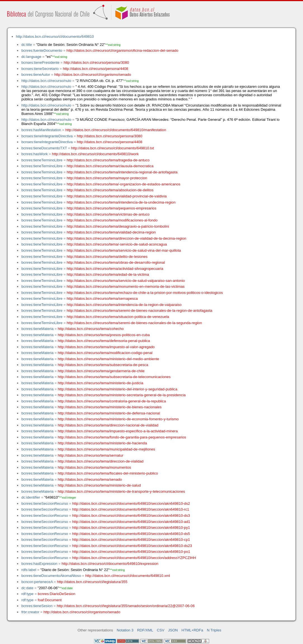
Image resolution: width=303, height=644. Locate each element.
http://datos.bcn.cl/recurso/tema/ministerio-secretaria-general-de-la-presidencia (122, 395)
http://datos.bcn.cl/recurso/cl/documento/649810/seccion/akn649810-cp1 (131, 540)
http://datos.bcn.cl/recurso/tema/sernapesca (102, 299)
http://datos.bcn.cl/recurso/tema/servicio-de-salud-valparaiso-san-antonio (126, 281)
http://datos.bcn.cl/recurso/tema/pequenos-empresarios (112, 208)
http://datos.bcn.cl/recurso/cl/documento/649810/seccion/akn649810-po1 (131, 552)
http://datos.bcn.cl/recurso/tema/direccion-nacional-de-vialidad (108, 425)
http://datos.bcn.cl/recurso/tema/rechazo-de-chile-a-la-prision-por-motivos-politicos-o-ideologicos (145, 293)
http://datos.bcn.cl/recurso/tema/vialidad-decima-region (111, 232)
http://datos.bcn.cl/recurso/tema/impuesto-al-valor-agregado (106, 347)
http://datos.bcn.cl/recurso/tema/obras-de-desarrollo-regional (116, 262)
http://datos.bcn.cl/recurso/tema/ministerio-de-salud (99, 485)
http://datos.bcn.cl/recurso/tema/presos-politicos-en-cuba (104, 335)
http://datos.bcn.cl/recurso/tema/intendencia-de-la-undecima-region (121, 202)
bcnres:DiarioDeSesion (56, 594)
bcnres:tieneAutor (36, 75)
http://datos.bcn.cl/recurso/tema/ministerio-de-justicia (101, 383)
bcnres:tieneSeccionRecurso (45, 503)
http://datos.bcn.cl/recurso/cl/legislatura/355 (92, 582)
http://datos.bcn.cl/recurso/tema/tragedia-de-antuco (108, 160)
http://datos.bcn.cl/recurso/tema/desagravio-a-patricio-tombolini (118, 226)
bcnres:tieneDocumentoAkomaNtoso (51, 576)
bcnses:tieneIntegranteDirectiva (47, 136)
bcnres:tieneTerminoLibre (42, 160)
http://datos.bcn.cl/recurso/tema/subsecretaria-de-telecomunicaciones (114, 377)
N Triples (214, 630)
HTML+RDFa (192, 630)
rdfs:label (29, 570)
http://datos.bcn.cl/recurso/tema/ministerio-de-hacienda (102, 443)
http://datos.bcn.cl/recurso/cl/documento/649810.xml (128, 576)
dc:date (27, 588)
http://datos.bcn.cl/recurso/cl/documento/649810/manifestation (116, 130)
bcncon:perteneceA (37, 582)
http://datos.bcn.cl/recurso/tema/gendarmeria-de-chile (101, 371)
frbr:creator (30, 612)
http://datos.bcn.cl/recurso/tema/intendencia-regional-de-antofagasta (122, 172)
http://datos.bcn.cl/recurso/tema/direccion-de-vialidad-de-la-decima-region (127, 238)
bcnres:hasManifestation (41, 130)
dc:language (31, 57)
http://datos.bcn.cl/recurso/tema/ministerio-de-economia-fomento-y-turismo (118, 419)
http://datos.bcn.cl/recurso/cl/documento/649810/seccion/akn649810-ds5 (131, 534)
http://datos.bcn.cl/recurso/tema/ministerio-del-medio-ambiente (109, 359)
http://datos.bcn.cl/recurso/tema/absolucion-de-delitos (110, 190)
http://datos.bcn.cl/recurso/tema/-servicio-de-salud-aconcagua (117, 244)
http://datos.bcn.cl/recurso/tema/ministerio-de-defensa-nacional (109, 413)
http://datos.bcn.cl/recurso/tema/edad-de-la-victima (108, 274)
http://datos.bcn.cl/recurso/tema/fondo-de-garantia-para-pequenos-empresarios (122, 437)
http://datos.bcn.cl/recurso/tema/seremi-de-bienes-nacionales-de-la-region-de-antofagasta (140, 311)
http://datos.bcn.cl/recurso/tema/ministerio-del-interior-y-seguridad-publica (118, 389)
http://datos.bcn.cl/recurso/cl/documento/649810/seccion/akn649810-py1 (131, 528)
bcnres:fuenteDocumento (42, 50)
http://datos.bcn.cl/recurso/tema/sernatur (91, 455)
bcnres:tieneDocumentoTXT (44, 148)
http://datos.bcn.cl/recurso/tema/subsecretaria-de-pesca (103, 365)
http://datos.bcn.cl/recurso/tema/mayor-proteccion (107, 178)
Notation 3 (125, 630)
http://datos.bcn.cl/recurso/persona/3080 (96, 62)
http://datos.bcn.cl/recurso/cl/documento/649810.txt (113, 148)
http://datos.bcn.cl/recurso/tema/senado (90, 479)
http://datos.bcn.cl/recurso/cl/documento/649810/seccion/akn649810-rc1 (131, 509)
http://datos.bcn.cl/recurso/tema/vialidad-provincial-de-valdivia (117, 196)
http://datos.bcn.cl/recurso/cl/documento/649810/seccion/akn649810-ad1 (131, 522)
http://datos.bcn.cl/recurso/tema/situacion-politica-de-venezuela (118, 317)
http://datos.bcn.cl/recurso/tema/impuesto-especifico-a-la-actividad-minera (118, 431)
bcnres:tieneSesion (37, 606)
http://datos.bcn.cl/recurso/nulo (46, 81)
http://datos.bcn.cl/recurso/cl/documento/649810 (55, 36)
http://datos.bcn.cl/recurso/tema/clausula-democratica (110, 166)
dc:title (27, 45)
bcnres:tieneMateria (37, 329)
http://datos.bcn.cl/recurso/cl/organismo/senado (93, 75)
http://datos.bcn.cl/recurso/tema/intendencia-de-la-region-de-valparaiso (124, 305)
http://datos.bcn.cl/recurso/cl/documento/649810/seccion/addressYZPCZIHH (134, 558)
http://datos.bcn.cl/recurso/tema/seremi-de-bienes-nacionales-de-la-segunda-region (134, 323)
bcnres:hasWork (34, 154)
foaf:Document (50, 600)
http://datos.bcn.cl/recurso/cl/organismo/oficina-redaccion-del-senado (122, 50)
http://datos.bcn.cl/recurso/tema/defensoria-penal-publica (104, 341)
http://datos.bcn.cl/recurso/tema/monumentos (94, 467)
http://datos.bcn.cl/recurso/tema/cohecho (91, 329)
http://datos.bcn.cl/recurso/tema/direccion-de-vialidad (101, 461)
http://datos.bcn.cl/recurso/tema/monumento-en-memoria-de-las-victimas (126, 286)
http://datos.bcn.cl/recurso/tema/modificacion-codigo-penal (105, 353)
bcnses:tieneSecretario (40, 69)
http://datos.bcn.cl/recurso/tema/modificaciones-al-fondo (112, 220)
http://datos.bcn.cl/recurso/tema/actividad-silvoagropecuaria (115, 269)
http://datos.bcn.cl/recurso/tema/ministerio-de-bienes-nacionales (110, 407)
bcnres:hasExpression (39, 564)
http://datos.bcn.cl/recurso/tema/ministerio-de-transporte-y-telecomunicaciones (121, 491)
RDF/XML (145, 630)
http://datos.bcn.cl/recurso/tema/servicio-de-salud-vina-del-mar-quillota (124, 250)
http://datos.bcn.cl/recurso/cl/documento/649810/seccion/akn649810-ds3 (131, 516)
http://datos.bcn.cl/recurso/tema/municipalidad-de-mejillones (106, 449)
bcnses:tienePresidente (40, 62)
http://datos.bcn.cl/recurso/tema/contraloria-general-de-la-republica (112, 401)
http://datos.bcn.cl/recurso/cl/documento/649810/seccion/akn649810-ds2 (131, 503)
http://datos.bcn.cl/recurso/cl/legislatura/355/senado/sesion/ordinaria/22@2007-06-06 (126, 606)
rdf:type (27, 594)
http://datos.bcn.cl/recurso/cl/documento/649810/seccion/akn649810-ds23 (132, 546)
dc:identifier (31, 497)
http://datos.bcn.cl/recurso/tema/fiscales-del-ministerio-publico (108, 473)
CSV (161, 630)
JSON (173, 630)
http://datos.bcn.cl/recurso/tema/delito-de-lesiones (107, 257)
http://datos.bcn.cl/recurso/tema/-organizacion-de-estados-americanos (124, 184)
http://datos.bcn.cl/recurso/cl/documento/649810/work (95, 154)
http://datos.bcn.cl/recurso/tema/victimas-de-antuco (108, 214)
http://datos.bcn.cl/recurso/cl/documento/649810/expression (110, 564)
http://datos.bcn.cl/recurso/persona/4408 (96, 69)
